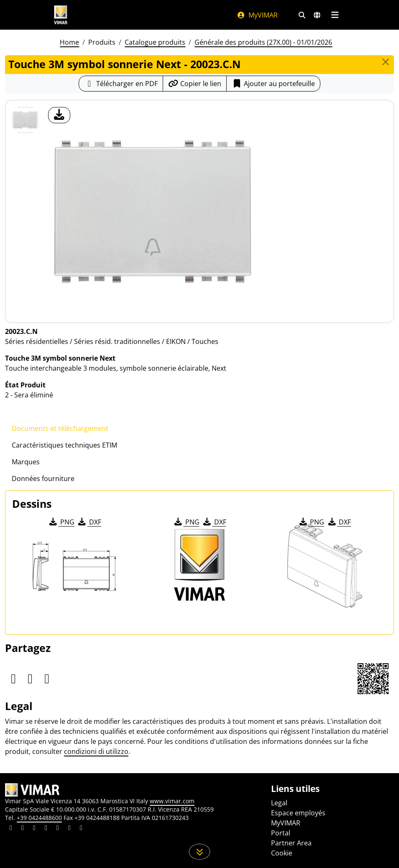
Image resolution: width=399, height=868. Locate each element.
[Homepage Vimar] (61, 15)
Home (69, 42)
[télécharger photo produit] (59, 115)
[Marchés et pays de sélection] (317, 15)
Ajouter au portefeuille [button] (273, 84)
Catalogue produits (155, 42)
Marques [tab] (26, 462)
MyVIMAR (257, 15)
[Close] (386, 62)
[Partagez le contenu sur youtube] (58, 829)
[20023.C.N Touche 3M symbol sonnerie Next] (25, 120)
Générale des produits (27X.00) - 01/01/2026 (263, 42)
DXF (89, 522)
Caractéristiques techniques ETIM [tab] (64, 445)
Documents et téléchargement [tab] (60, 428)
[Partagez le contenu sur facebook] (23, 829)
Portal (281, 833)
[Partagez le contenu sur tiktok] (81, 829)
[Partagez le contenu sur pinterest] (34, 829)
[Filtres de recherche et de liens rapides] (302, 15)
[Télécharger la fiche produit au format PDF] (121, 84)
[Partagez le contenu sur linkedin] (11, 829)
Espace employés (298, 813)
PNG (61, 522)
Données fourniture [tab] (43, 479)
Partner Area (291, 843)
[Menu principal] (335, 15)
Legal (279, 803)
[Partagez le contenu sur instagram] (46, 829)
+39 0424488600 (39, 818)
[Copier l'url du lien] (195, 84)
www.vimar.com (172, 801)
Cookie (282, 853)
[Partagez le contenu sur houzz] (69, 829)
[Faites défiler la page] (200, 852)
